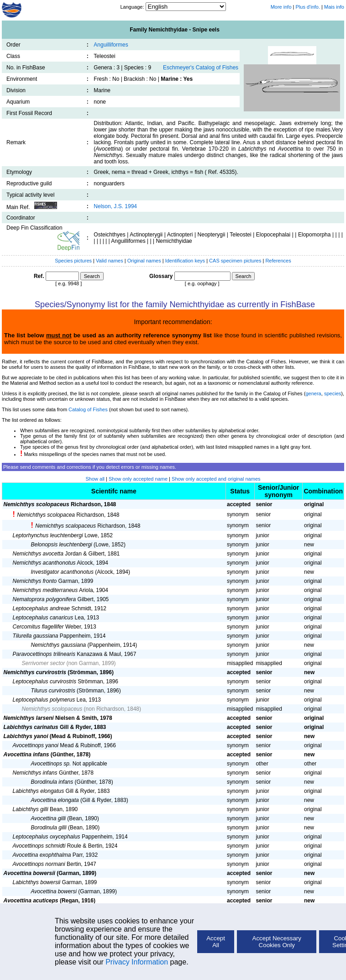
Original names (145, 261)
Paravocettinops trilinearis (44, 654)
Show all (95, 479)
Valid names (110, 261)
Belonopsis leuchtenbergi (62, 545)
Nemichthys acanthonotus (44, 563)
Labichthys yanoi (26, 736)
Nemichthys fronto (35, 581)
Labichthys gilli (31, 809)
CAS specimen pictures (236, 261)
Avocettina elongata (55, 800)
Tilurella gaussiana (36, 636)
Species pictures (73, 261)
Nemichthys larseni (29, 718)
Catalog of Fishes (88, 409)
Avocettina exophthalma (42, 855)
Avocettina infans (26, 755)
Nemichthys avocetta (38, 554)
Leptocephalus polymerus (44, 700)
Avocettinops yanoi (36, 745)
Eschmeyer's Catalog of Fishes (201, 68)
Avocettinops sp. (51, 764)
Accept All (216, 942)
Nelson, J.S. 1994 (115, 206)
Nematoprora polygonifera (45, 599)
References (278, 261)
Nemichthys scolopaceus (37, 504)
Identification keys (185, 261)
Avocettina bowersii (29, 873)
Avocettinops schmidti (39, 846)
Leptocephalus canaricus (43, 618)
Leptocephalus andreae (41, 608)
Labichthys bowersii (37, 882)
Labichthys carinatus (31, 727)
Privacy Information (137, 962)
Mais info (334, 7)
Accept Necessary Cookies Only (277, 942)
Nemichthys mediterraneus (45, 590)
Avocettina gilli (49, 818)
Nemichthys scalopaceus (66, 526)
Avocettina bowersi (54, 891)
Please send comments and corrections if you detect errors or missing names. (90, 467)
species (333, 393)
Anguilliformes (111, 45)
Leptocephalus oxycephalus (47, 837)
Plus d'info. (308, 7)
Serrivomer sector (44, 663)
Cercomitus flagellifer (38, 627)
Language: (133, 7)
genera (313, 393)
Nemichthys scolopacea (46, 515)
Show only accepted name (138, 479)
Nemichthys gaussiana (59, 645)
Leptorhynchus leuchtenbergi (48, 535)
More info (281, 7)
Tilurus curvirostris (53, 691)
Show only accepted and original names (216, 479)
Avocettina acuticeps (31, 901)
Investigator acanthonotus (62, 572)
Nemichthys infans (35, 773)
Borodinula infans (52, 782)
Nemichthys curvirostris (35, 672)
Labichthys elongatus (39, 791)
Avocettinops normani (39, 864)
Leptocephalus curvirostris (45, 681)
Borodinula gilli (49, 828)
